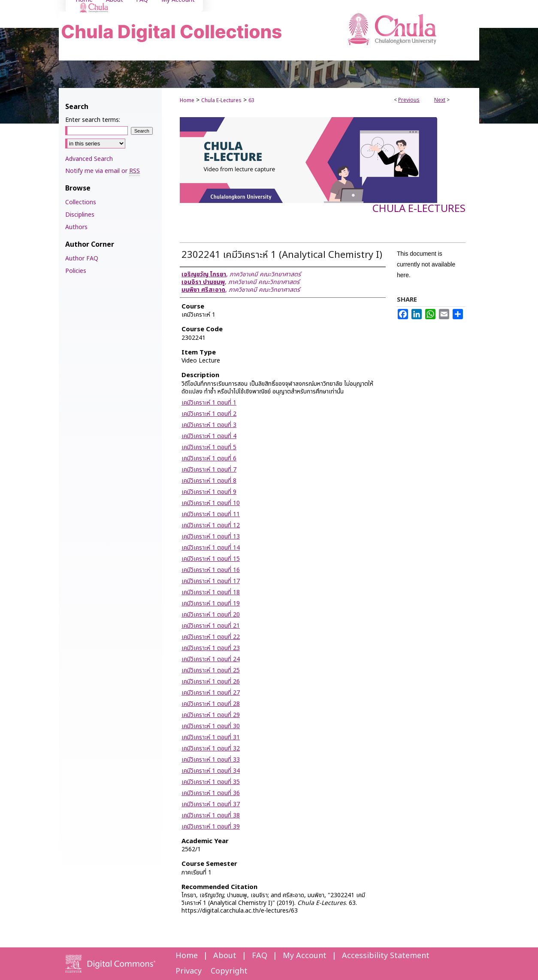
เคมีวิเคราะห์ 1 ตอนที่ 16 (211, 570)
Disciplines (80, 215)
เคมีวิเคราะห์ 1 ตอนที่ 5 (209, 447)
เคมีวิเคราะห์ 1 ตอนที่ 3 (209, 425)
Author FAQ (82, 259)
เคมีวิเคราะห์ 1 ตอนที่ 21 (211, 626)
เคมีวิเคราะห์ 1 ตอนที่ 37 (211, 804)
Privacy (189, 971)
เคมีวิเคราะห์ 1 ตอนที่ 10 (211, 503)
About (225, 956)
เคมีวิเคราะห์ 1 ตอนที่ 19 (211, 603)
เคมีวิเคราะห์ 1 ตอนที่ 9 (209, 492)
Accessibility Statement (386, 956)
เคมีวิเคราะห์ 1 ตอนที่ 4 (209, 436)
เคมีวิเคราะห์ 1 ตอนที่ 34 (211, 771)
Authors (76, 227)
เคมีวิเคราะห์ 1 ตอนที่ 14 (211, 548)
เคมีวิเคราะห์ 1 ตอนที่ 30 (211, 726)
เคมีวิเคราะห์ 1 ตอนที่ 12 (211, 525)
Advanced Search (89, 159)
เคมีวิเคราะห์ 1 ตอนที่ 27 (211, 693)
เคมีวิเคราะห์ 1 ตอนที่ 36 (211, 793)
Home (187, 100)
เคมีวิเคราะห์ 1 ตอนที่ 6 (209, 458)
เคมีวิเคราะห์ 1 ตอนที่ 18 (211, 592)
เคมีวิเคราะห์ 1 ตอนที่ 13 (211, 537)
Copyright (229, 971)
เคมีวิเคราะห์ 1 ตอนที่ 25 (211, 670)
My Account (305, 956)
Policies (76, 271)
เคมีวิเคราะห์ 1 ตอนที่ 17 (211, 581)
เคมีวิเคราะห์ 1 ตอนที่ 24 (211, 659)
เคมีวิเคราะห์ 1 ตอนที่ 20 (211, 615)
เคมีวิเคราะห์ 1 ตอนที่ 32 (211, 749)
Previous (409, 100)
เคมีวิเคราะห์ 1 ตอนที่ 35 (211, 782)
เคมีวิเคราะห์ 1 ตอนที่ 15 (211, 559)
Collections (81, 202)
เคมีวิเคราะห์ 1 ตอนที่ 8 (209, 481)
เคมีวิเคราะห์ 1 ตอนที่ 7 (209, 470)
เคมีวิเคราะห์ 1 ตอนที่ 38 (211, 815)
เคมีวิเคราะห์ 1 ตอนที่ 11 (211, 514)
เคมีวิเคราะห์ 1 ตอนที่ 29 (211, 715)
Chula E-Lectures (221, 100)
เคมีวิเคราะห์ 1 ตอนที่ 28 (211, 704)
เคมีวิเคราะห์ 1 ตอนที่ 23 (211, 648)
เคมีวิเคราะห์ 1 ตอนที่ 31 (211, 737)
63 (251, 100)
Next (440, 100)
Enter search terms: (93, 120)
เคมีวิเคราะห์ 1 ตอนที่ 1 (209, 403)
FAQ (260, 956)
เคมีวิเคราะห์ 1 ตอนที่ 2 (209, 414)
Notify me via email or (103, 171)
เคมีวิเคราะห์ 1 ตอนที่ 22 (211, 637)
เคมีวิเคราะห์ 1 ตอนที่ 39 (211, 827)
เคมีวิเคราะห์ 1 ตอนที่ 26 (211, 682)
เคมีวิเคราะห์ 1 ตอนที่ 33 (211, 760)
